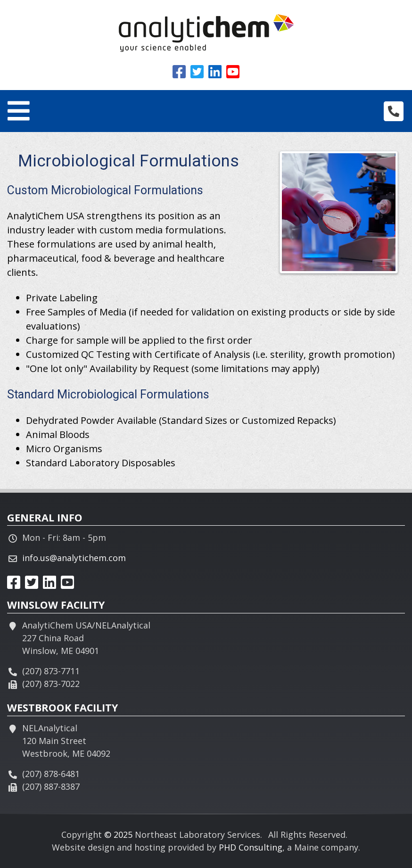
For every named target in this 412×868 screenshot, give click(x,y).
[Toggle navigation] (19, 111)
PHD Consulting (251, 847)
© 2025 (118, 835)
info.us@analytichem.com (74, 558)
